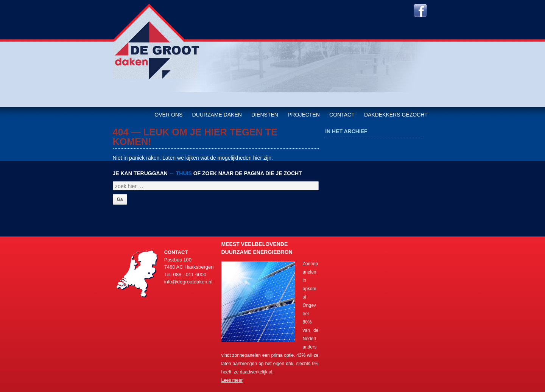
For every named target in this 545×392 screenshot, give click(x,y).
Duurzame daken (217, 115)
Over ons (168, 115)
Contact (342, 115)
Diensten (265, 115)
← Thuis (181, 173)
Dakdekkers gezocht (396, 115)
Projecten (304, 115)
